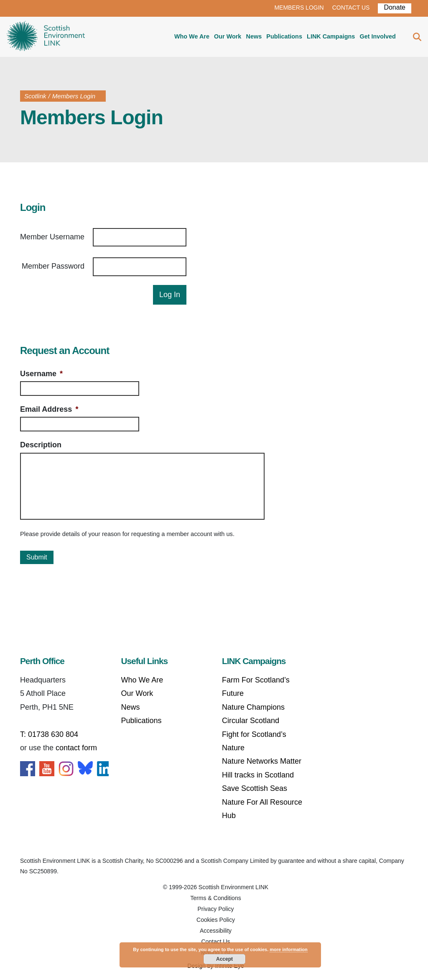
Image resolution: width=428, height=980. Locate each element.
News (254, 36)
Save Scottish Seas (255, 788)
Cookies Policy (216, 920)
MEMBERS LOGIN (299, 8)
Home (46, 37)
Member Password (53, 266)
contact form (76, 748)
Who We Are (192, 36)
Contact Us (215, 942)
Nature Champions (253, 707)
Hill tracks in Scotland (258, 775)
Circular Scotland (251, 721)
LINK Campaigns (331, 36)
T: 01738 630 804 (49, 734)
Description (41, 445)
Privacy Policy (215, 909)
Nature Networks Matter (262, 761)
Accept (224, 959)
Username (41, 374)
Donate (395, 7)
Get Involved (377, 36)
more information (288, 949)
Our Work (228, 36)
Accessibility (216, 931)
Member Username (52, 237)
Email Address (49, 409)
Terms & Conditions (215, 898)
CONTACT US (351, 8)
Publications (284, 36)
